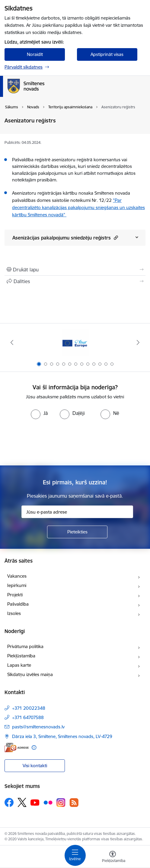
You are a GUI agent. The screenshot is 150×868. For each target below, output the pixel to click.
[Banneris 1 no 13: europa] (75, 343)
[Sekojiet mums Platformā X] (22, 802)
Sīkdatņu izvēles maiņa (30, 674)
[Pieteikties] (77, 532)
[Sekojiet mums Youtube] (35, 802)
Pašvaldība (18, 604)
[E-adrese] (17, 748)
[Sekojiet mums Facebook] (9, 802)
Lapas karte (19, 665)
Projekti (15, 595)
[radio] (39, 413)
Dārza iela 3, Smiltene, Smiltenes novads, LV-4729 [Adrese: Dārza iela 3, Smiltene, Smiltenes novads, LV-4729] (62, 736)
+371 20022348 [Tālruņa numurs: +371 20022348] (29, 708)
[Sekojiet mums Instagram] (61, 803)
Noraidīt (35, 54)
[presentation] (75, 442)
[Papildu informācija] (34, 748)
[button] (115, 238)
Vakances (17, 576)
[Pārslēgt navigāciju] (75, 855)
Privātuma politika (25, 646)
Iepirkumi (17, 585)
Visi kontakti (35, 766)
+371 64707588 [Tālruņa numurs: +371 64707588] (28, 717)
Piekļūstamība (21, 656)
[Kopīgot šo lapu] (75, 281)
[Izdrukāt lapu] (75, 270)
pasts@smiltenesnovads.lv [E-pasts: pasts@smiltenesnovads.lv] (38, 727)
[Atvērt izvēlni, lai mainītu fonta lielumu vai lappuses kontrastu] (113, 857)
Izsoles (14, 613)
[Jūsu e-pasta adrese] (77, 512)
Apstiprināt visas (107, 54)
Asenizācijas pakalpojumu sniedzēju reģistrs (65, 238)
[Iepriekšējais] (12, 342)
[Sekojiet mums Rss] (74, 803)
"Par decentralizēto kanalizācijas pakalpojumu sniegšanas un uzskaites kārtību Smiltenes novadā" (78, 207)
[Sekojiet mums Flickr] (48, 802)
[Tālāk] (138, 342)
